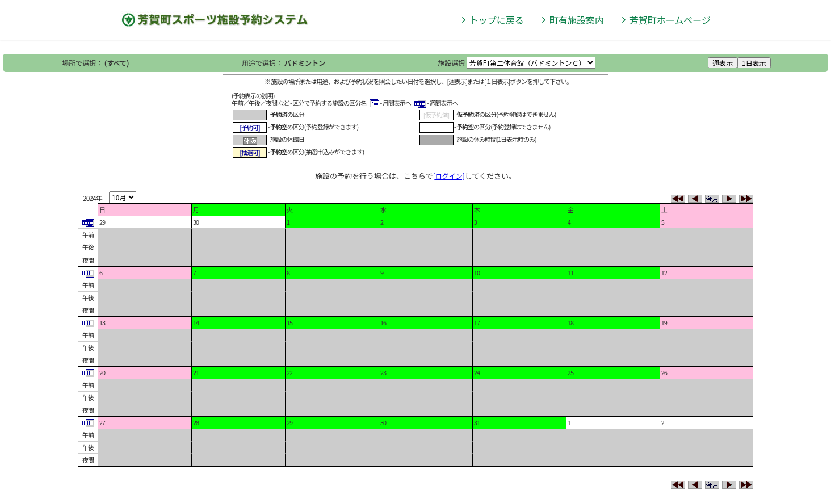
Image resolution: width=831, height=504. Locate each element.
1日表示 (754, 63)
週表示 (723, 63)
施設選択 (451, 63)
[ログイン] (449, 176)
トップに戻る (497, 20)
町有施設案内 (577, 20)
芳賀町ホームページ (670, 20)
